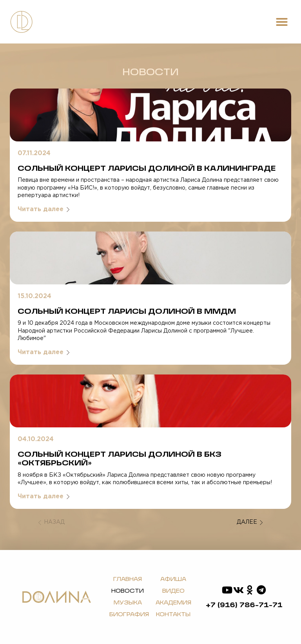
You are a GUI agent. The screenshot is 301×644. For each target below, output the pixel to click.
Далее (250, 523)
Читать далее (44, 209)
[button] (282, 22)
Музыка (128, 603)
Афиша (173, 579)
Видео (173, 591)
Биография (129, 615)
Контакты (173, 615)
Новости (128, 591)
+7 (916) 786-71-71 (244, 605)
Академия (173, 603)
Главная (128, 579)
